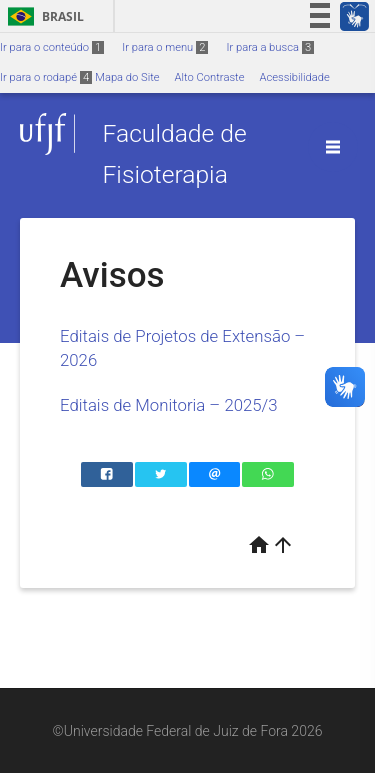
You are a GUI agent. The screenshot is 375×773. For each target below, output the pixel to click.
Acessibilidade (294, 77)
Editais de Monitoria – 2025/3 (169, 405)
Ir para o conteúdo (52, 47)
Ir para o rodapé (46, 77)
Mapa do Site (127, 77)
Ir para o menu (165, 47)
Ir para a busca (270, 47)
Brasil (42, 16)
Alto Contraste (210, 77)
